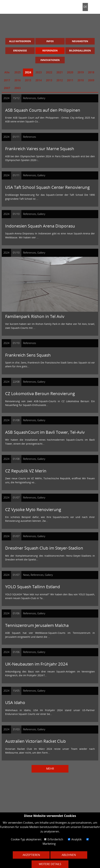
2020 (70, 72)
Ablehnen (69, 855)
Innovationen (50, 60)
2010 (81, 80)
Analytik (75, 839)
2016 (17, 80)
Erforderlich (54, 839)
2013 (49, 80)
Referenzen (50, 50)
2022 (49, 72)
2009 (91, 80)
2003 (17, 88)
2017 (7, 80)
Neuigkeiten (80, 41)
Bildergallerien (80, 50)
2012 (60, 80)
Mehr (50, 769)
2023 (39, 72)
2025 (17, 72)
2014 (39, 80)
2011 (70, 80)
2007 (7, 88)
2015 (28, 80)
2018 (91, 72)
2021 (60, 72)
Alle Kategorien (20, 41)
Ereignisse (20, 50)
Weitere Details (50, 864)
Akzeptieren (31, 855)
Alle (7, 72)
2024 (28, 72)
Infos (50, 41)
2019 (81, 72)
